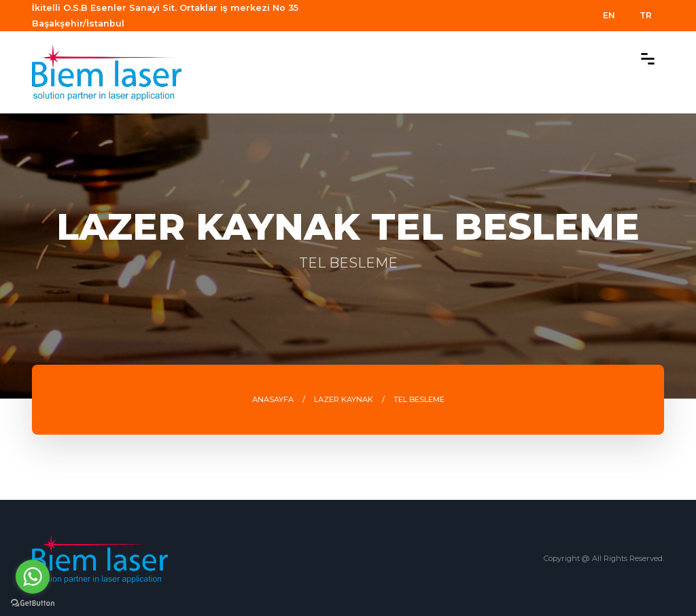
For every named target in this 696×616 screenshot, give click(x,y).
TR (646, 15)
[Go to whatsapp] (33, 577)
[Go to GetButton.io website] (33, 602)
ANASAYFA (273, 399)
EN (609, 15)
